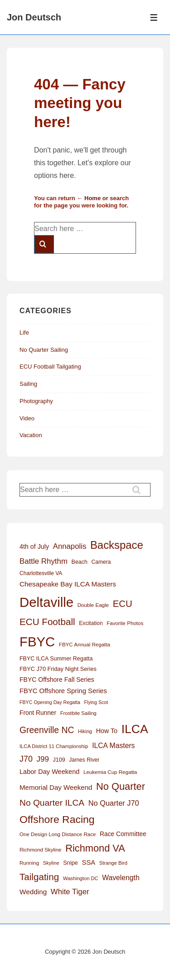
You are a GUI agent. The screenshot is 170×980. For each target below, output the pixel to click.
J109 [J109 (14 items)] (59, 760)
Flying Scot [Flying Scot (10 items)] (96, 702)
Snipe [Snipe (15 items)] (70, 863)
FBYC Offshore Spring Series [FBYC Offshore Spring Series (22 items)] (63, 691)
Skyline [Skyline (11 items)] (51, 863)
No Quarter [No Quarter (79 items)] (121, 786)
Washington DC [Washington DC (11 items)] (81, 878)
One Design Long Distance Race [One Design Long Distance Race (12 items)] (58, 834)
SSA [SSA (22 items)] (89, 862)
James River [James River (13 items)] (84, 760)
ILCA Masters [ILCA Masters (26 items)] (113, 746)
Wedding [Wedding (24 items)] (33, 892)
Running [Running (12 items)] (29, 863)
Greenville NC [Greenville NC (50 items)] (47, 730)
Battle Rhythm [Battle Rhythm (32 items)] (44, 561)
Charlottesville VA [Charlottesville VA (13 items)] (41, 573)
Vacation (31, 435)
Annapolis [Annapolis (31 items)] (70, 546)
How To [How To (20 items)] (107, 731)
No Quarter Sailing (44, 350)
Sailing (28, 384)
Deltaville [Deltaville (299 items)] (46, 602)
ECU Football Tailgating (50, 367)
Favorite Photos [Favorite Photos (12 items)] (125, 623)
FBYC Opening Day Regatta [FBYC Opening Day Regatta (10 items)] (50, 702)
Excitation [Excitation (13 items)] (91, 623)
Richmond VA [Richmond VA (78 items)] (95, 848)
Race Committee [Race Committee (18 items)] (123, 834)
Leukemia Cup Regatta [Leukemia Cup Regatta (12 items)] (110, 772)
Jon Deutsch (34, 17)
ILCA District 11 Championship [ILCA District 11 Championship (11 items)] (54, 746)
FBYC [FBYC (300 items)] (37, 642)
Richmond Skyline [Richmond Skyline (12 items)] (41, 850)
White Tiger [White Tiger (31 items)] (70, 892)
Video (27, 418)
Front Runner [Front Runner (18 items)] (38, 713)
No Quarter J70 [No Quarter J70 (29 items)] (114, 803)
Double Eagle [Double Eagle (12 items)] (93, 605)
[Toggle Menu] (154, 17)
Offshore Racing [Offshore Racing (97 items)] (57, 819)
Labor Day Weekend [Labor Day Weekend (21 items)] (49, 772)
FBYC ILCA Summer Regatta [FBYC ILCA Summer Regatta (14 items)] (56, 659)
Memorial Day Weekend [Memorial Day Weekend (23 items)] (56, 787)
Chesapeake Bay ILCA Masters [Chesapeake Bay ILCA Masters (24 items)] (68, 584)
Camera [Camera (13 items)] (101, 562)
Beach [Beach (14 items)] (80, 562)
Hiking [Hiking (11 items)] (85, 731)
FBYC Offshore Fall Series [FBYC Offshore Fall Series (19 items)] (57, 680)
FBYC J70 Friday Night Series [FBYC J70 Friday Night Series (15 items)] (58, 669)
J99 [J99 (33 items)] (43, 759)
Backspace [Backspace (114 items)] (117, 545)
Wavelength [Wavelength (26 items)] (121, 878)
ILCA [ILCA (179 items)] (135, 729)
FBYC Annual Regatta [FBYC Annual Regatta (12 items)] (85, 645)
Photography (36, 401)
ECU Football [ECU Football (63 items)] (47, 622)
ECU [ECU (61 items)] (123, 604)
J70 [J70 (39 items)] (26, 759)
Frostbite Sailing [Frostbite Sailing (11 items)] (78, 713)
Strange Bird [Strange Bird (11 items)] (113, 863)
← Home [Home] (89, 198)
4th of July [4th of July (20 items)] (34, 547)
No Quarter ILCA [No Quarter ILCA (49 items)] (52, 803)
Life (24, 332)
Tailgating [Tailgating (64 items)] (39, 877)
